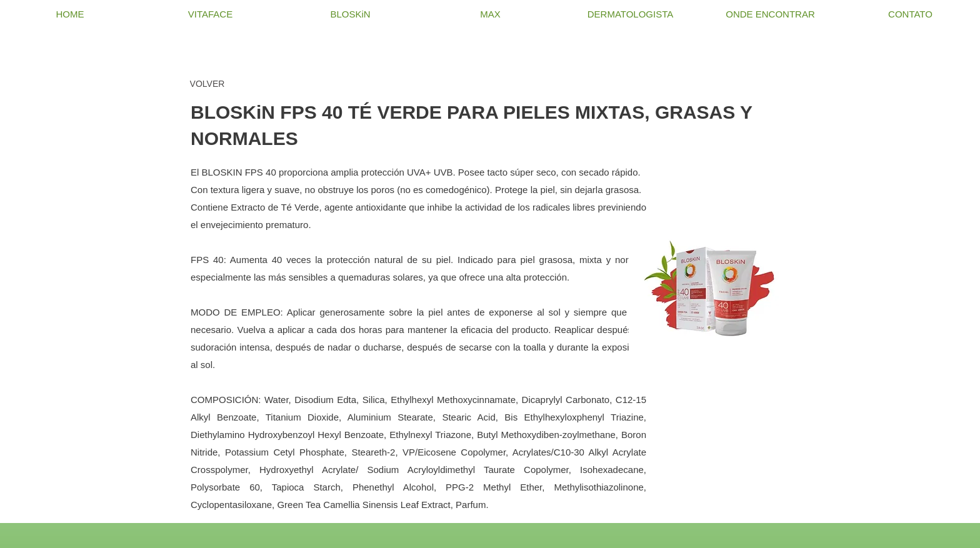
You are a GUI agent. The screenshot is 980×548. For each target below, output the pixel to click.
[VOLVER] (207, 84)
